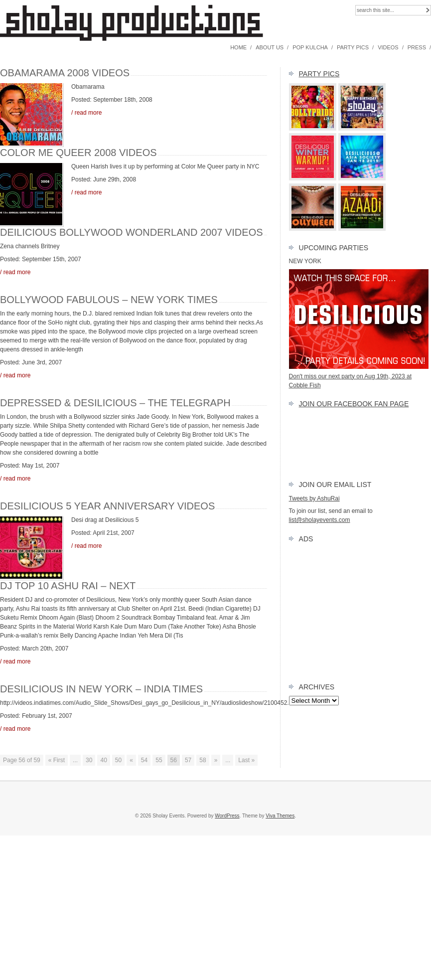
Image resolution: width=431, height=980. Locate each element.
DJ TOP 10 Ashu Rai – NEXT (68, 586)
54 (144, 760)
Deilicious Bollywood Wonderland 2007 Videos (132, 232)
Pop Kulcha (310, 47)
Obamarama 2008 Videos (65, 73)
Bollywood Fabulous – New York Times (109, 300)
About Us (270, 47)
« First (57, 760)
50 (118, 760)
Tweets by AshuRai (314, 498)
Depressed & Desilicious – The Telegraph (115, 403)
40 (103, 760)
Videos (388, 47)
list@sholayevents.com (320, 520)
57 (188, 760)
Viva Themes (280, 816)
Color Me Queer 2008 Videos (78, 153)
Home (238, 47)
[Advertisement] (360, 611)
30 (89, 760)
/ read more (86, 113)
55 (159, 760)
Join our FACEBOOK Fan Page (354, 404)
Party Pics (353, 47)
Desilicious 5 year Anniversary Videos (107, 506)
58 (203, 760)
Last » (246, 760)
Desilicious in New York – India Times (101, 689)
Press (417, 47)
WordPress (227, 816)
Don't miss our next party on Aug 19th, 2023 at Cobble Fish (359, 376)
